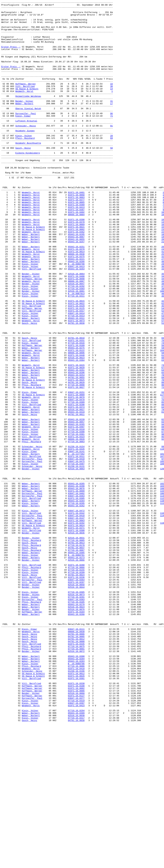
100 (162, 349)
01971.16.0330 (76, 820)
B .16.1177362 (76, 545)
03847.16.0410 (76, 551)
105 (162, 554)
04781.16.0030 (76, 864)
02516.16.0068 (76, 832)
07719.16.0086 (76, 799)
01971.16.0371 (76, 633)
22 (163, 278)
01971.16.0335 (76, 773)
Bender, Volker (24, 121)
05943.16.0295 (76, 281)
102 (162, 580)
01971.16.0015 (76, 361)
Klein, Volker (24, 163)
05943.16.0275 (76, 417)
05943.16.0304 (76, 432)
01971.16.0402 (76, 254)
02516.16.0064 (76, 328)
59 (163, 417)
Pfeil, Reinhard (25, 166)
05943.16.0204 (76, 790)
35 (163, 328)
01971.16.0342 (76, 616)
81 (163, 494)
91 (111, 151)
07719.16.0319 (76, 841)
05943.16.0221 (76, 311)
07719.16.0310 (76, 515)
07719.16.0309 (76, 482)
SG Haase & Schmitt (27, 106)
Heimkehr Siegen (25, 157)
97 (163, 551)
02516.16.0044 (76, 704)
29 (163, 317)
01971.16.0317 (76, 373)
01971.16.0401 (76, 231)
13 (163, 266)
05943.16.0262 (76, 607)
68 (163, 453)
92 (163, 527)
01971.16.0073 (76, 385)
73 (163, 438)
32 (163, 308)
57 (163, 385)
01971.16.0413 (76, 249)
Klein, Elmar (23, 139)
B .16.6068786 (76, 796)
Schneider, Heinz (26, 151)
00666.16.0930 (76, 758)
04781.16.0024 (76, 690)
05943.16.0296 (76, 447)
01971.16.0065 (76, 243)
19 (163, 284)
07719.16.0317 (76, 861)
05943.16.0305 (76, 663)
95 (163, 524)
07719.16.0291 (76, 716)
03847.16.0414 (76, 376)
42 (163, 361)
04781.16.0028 (76, 459)
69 (111, 166)
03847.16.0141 (76, 542)
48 (163, 314)
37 (163, 343)
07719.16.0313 (76, 379)
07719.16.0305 (76, 710)
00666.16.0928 (76, 527)
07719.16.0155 (76, 684)
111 (162, 604)
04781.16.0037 (76, 657)
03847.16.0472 (76, 613)
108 (162, 586)
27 (163, 311)
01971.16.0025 (76, 456)
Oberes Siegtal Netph (28, 130)
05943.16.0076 (76, 586)
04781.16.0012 (76, 767)
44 (163, 334)
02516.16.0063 (76, 562)
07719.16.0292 (76, 343)
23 (163, 275)
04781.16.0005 (76, 764)
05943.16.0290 (76, 583)
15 (163, 272)
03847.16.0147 (76, 622)
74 (163, 411)
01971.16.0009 (76, 474)
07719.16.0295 (76, 604)
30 (111, 103)
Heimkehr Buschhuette (28, 172)
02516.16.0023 (76, 429)
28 (111, 163)
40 (163, 352)
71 (111, 139)
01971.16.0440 (76, 426)
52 (163, 373)
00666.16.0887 (76, 337)
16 (163, 269)
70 (163, 456)
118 (162, 539)
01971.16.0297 (76, 699)
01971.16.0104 (76, 734)
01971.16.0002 (76, 275)
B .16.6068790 (76, 317)
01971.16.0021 (76, 272)
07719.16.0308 (76, 518)
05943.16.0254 (76, 450)
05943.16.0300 (76, 787)
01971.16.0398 (76, 263)
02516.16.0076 (76, 731)
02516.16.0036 (76, 639)
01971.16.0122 (76, 420)
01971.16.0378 (76, 299)
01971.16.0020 (76, 441)
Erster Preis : (11, 56)
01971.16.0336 (76, 693)
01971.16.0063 (76, 237)
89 (163, 512)
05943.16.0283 (76, 793)
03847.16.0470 (76, 479)
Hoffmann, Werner (26, 101)
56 (163, 414)
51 (163, 388)
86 (163, 515)
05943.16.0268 (76, 737)
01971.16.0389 (76, 246)
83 (163, 506)
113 (162, 595)
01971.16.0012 (76, 808)
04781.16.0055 (76, 453)
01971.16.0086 (76, 829)
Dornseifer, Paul (26, 136)
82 (163, 503)
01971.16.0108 (76, 823)
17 (111, 124)
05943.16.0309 (76, 855)
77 (163, 477)
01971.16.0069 (76, 269)
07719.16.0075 (76, 776)
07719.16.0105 (76, 722)
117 (162, 474)
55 (163, 382)
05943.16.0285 (76, 580)
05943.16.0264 (76, 323)
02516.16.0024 (76, 728)
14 (111, 106)
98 (163, 521)
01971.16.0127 (76, 835)
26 (163, 296)
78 (163, 450)
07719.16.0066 (76, 681)
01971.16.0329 (76, 367)
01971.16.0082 (76, 826)
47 (163, 376)
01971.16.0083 (76, 625)
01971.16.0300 (76, 636)
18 (163, 281)
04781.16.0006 (76, 761)
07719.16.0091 (76, 779)
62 (163, 364)
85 (163, 482)
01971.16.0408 (76, 331)
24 (163, 299)
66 (163, 405)
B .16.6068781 (76, 666)
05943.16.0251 (76, 296)
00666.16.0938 (76, 305)
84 (163, 488)
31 (111, 121)
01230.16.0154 (76, 536)
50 (111, 177)
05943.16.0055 (76, 287)
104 (162, 420)
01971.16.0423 (76, 847)
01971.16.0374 (76, 488)
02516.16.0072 (76, 781)
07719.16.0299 (76, 687)
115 (162, 589)
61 (163, 426)
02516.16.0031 (76, 645)
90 (163, 462)
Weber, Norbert (24, 124)
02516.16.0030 (76, 858)
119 (162, 628)
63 (163, 432)
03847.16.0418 (76, 619)
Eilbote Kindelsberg (28, 183)
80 (163, 459)
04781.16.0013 (76, 651)
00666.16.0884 (76, 257)
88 (163, 485)
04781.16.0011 (76, 497)
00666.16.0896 (76, 423)
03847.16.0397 (76, 844)
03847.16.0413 (76, 320)
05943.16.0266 (76, 314)
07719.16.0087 (76, 660)
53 (163, 379)
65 (163, 447)
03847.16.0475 (76, 554)
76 (163, 408)
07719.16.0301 (76, 521)
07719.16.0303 (76, 346)
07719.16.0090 (76, 462)
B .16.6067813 (76, 352)
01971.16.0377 (76, 240)
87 (163, 518)
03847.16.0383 (76, 719)
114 (162, 619)
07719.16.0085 (76, 648)
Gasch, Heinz (23, 177)
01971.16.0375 (76, 308)
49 (163, 337)
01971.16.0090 (76, 334)
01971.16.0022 (76, 364)
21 (163, 290)
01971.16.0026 (76, 811)
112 (162, 598)
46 (163, 355)
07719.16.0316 (76, 411)
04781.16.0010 (76, 405)
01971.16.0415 (76, 438)
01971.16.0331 (76, 408)
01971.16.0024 (76, 630)
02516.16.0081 (76, 349)
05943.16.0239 (76, 503)
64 (163, 444)
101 (162, 545)
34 (163, 331)
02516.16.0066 (76, 672)
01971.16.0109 (76, 414)
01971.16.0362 (76, 278)
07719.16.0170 (76, 654)
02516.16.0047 (76, 340)
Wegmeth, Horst (24, 109)
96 (111, 136)
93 (163, 471)
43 (163, 323)
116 (162, 616)
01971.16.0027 (76, 465)
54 (163, 370)
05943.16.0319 (76, 494)
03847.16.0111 (76, 755)
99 (163, 536)
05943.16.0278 (76, 725)
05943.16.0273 (76, 669)
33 (111, 101)
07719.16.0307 (76, 556)
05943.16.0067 (76, 284)
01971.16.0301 (76, 814)
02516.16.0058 (76, 702)
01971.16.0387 (76, 252)
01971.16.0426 (76, 539)
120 (162, 562)
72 (163, 465)
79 (163, 491)
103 (162, 583)
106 (162, 592)
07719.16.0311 (76, 355)
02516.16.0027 (76, 491)
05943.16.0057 (76, 506)
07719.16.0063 (76, 530)
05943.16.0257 (76, 290)
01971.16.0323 (76, 524)
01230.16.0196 (76, 805)
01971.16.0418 (76, 802)
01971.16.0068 (76, 234)
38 (163, 340)
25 (163, 305)
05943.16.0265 (76, 509)
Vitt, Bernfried (25, 103)
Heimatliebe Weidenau (28, 115)
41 (163, 302)
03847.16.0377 (76, 838)
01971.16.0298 (76, 485)
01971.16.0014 (76, 302)
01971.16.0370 (76, 266)
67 (163, 441)
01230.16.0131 (76, 559)
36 (163, 320)
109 (162, 556)
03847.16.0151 (76, 471)
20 (163, 287)
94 (163, 509)
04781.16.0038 (76, 388)
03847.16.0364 (76, 696)
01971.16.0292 (76, 628)
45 (163, 367)
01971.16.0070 (76, 477)
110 (162, 601)
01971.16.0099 (76, 589)
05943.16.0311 (76, 382)
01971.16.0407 (76, 512)
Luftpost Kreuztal (26, 145)
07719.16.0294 (76, 853)
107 (162, 548)
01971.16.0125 (76, 370)
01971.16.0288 (76, 678)
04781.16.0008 (76, 770)
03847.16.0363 (76, 595)
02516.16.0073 (76, 713)
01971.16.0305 (76, 598)
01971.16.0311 (76, 548)
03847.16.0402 (76, 592)
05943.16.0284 (76, 601)
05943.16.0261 (76, 444)
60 (163, 429)
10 (163, 254)
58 (163, 423)
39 (163, 346)
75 (163, 479)
